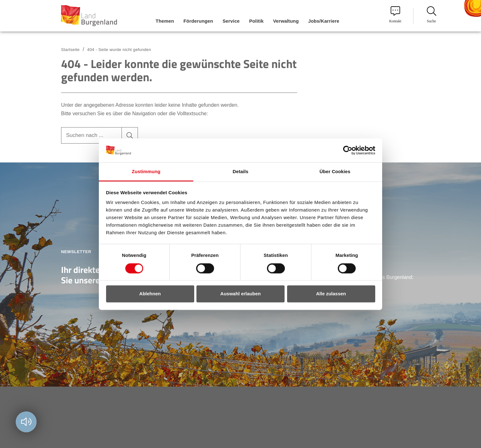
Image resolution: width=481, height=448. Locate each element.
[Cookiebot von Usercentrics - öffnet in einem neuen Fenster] (348, 150)
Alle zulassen (331, 294)
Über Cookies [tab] (335, 172)
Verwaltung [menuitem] (286, 21)
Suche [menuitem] (432, 15)
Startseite (70, 50)
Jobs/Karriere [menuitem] (324, 21)
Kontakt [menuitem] (395, 15)
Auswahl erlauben (241, 294)
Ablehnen (150, 294)
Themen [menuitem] (165, 21)
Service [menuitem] (231, 21)
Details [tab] (241, 172)
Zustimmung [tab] (146, 172)
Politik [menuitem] (256, 21)
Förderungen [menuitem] (198, 21)
